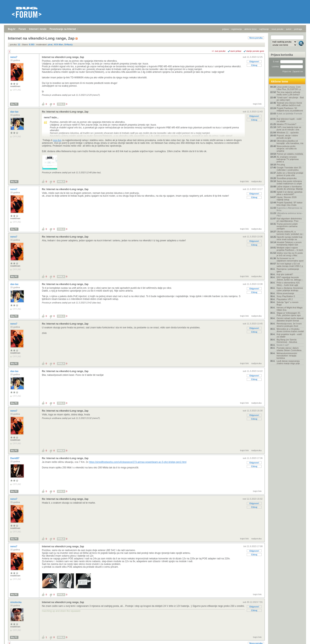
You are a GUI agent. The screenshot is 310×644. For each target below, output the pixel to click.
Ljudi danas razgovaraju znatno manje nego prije (288, 362)
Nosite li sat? (283, 345)
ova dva (57, 140)
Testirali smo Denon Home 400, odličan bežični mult (289, 104)
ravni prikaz (236, 51)
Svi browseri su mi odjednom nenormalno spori (290, 259)
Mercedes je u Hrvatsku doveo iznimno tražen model (290, 330)
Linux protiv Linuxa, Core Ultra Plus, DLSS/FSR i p (289, 88)
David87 (15, 458)
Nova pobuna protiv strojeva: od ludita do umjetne (287, 149)
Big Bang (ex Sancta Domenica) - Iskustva (287, 341)
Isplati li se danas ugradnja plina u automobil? (289, 193)
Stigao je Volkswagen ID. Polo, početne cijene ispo (289, 314)
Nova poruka (256, 38)
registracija (237, 29)
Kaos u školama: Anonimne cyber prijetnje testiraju (290, 289)
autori (289, 29)
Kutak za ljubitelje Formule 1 (289, 115)
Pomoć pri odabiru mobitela (290, 154)
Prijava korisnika (282, 55)
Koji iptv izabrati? (285, 274)
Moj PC (14, 104)
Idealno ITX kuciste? (286, 124)
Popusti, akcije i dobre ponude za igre (287, 137)
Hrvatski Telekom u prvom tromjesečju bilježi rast (289, 243)
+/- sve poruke (219, 51)
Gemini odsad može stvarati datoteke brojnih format (290, 319)
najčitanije (264, 29)
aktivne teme (250, 29)
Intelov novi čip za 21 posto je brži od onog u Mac (290, 254)
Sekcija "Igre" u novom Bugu (288, 303)
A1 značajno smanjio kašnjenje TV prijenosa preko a (288, 159)
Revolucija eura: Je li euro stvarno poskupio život (289, 325)
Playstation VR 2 (285, 299)
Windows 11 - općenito (288, 133)
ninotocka (16, 602)
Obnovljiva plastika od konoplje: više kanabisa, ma (290, 142)
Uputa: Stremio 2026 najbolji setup (287, 198)
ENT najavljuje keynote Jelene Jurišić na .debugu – (290, 278)
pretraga (298, 29)
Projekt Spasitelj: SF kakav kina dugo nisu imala (290, 204)
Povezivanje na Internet (63, 29)
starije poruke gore (255, 51)
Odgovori (254, 62)
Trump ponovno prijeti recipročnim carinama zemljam (287, 226)
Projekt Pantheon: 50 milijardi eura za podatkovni (290, 109)
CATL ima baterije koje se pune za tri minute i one (289, 128)
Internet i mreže (38, 29)
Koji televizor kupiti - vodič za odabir (289, 120)
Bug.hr (12, 29)
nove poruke (277, 29)
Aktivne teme (279, 81)
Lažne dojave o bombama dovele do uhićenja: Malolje (290, 188)
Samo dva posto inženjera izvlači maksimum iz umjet (289, 182)
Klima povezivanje (285, 293)
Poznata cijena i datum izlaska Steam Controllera (289, 349)
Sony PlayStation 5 (286, 296)
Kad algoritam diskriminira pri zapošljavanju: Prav (289, 220)
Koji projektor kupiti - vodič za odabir (289, 335)
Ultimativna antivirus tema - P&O (290, 214)
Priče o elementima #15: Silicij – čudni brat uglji (288, 284)
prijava (225, 29)
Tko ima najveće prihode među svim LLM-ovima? (288, 93)
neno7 (14, 57)
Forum (22, 29)
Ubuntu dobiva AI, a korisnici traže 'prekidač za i (290, 233)
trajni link (257, 104)
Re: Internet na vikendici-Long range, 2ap (65, 112)
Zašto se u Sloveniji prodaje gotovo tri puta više (290, 174)
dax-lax (15, 112)
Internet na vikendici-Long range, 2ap (63, 57)
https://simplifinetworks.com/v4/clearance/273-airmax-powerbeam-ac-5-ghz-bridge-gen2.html (138, 462)
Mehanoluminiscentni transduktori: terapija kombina (287, 356)
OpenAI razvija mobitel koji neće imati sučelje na (289, 238)
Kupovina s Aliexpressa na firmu (289, 209)
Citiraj (254, 65)
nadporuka (256, 181)
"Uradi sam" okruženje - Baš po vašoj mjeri (290, 99)
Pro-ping (281, 165)
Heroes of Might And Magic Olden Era (290, 309)
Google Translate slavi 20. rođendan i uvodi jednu (289, 169)
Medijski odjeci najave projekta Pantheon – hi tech (290, 249)
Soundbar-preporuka (287, 178)
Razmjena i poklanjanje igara (288, 270)
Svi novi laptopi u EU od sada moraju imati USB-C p (290, 265)
